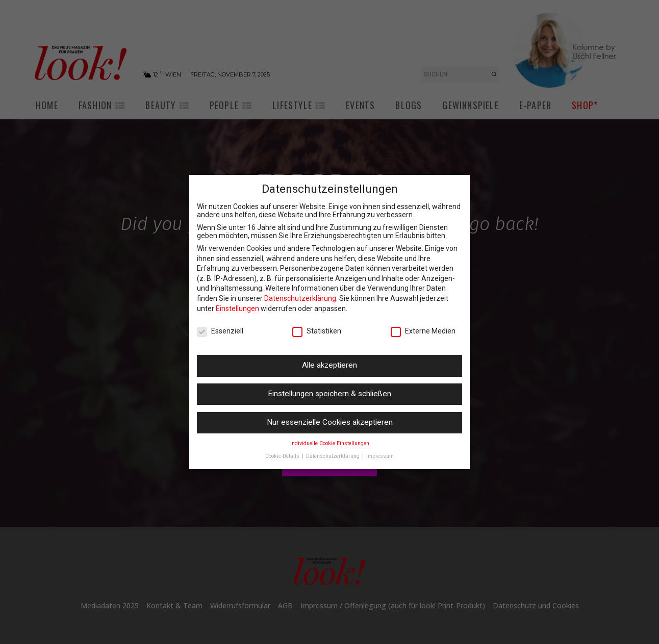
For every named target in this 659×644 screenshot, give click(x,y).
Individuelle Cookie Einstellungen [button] (330, 443)
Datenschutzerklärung (300, 298)
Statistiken (317, 331)
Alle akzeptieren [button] (329, 365)
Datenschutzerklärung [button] (334, 456)
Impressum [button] (380, 456)
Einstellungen (237, 308)
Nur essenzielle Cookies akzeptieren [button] (330, 422)
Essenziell (220, 331)
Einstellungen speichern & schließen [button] (329, 394)
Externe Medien (423, 331)
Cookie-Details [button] (283, 456)
